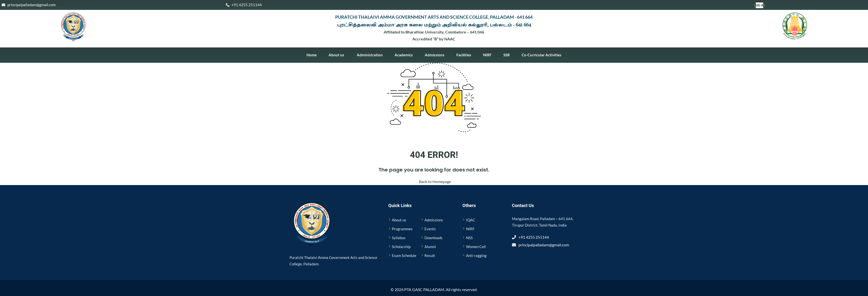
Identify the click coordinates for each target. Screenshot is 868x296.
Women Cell (476, 247)
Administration (371, 55)
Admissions (436, 55)
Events (430, 229)
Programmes (402, 229)
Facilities (466, 55)
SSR (507, 55)
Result (430, 255)
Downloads (434, 238)
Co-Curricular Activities (543, 55)
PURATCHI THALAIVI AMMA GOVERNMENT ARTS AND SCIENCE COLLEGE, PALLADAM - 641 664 (434, 16)
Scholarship (401, 247)
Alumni (430, 247)
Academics (405, 55)
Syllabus (399, 238)
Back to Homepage (434, 181)
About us (338, 55)
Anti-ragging (476, 255)
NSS (469, 238)
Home (312, 55)
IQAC (471, 220)
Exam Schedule (404, 255)
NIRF (487, 55)
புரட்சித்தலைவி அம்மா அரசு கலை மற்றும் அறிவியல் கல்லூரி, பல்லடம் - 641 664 (434, 25)
